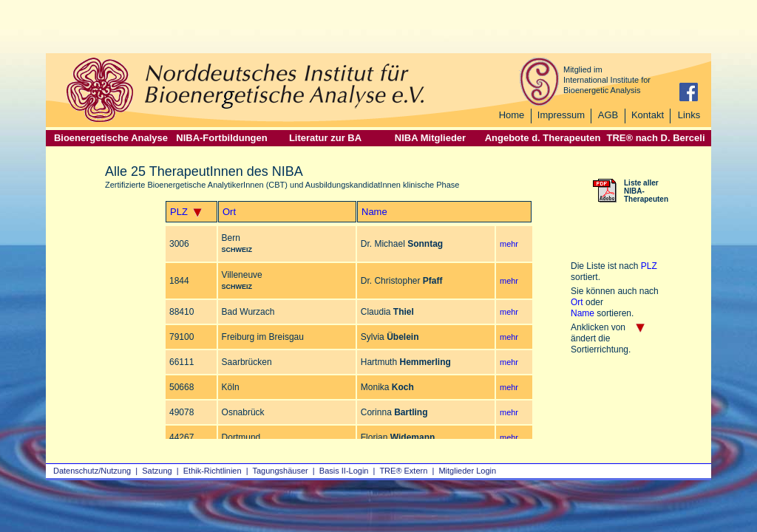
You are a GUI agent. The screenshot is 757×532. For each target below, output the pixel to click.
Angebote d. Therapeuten (543, 138)
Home (512, 115)
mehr (509, 244)
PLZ (179, 212)
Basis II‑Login (344, 471)
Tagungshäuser (281, 471)
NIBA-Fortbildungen (221, 138)
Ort (229, 212)
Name (374, 212)
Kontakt (648, 115)
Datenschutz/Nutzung (92, 471)
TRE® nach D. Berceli (655, 138)
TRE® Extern (403, 471)
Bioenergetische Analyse (111, 138)
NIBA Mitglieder (430, 138)
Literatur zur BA (325, 138)
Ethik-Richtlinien (213, 471)
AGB (608, 115)
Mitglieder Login (467, 471)
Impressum (561, 115)
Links (689, 115)
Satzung (157, 471)
